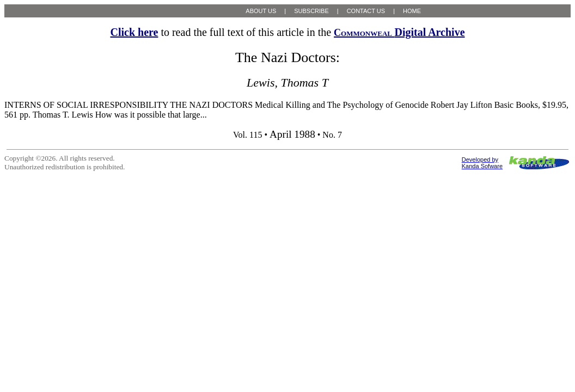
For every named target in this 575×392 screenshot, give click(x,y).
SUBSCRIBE (311, 11)
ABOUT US (261, 11)
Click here (134, 32)
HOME (412, 11)
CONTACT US (366, 11)
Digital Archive (399, 32)
